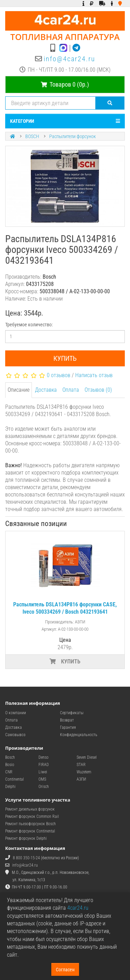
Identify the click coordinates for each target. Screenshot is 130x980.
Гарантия (68, 727)
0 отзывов (59, 375)
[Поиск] (110, 103)
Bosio (10, 765)
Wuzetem (84, 772)
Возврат (67, 720)
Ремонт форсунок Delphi (26, 838)
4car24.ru (78, 908)
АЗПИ (81, 779)
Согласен (65, 970)
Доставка (46, 390)
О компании (16, 713)
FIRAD (44, 765)
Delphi (10, 787)
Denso (44, 757)
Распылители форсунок (72, 136)
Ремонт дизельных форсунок (30, 809)
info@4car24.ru (70, 59)
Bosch (10, 757)
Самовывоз (15, 735)
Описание (19, 390)
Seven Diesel (87, 757)
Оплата (71, 390)
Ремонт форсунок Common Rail (32, 816)
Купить (65, 358)
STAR (81, 765)
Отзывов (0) (98, 390)
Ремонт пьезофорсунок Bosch (31, 824)
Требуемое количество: (29, 325)
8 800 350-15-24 (26, 858)
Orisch (44, 787)
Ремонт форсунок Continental (30, 831)
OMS (42, 779)
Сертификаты (72, 713)
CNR (9, 772)
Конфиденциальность (79, 735)
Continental (15, 779)
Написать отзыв (94, 375)
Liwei (43, 772)
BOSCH (32, 136)
